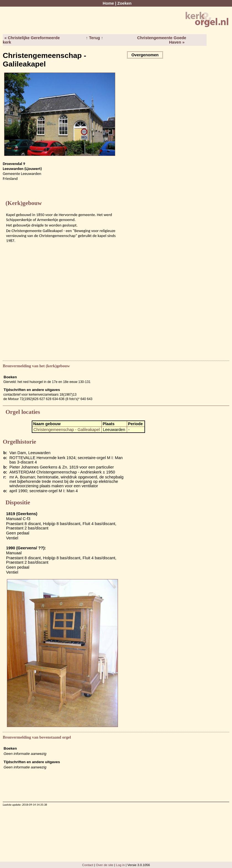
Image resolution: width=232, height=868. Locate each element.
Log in (120, 865)
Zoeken (124, 3)
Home (108, 3)
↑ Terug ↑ (94, 38)
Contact (88, 865)
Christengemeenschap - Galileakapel (67, 430)
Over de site (105, 865)
